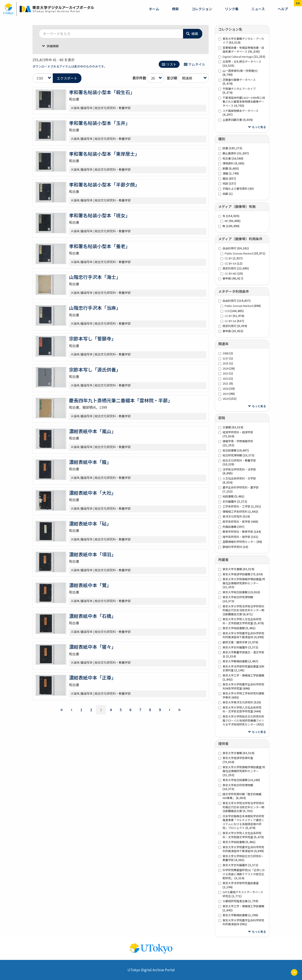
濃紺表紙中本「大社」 (92, 493)
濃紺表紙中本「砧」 (90, 523)
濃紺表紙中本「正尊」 (92, 677)
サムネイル (195, 64)
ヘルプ (283, 9)
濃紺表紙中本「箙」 (90, 462)
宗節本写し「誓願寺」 (92, 338)
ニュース (258, 9)
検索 (175, 9)
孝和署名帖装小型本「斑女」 (100, 215)
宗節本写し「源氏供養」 (95, 369)
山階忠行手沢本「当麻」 (95, 308)
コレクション (202, 9)
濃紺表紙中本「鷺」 (90, 585)
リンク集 (232, 9)
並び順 (172, 78)
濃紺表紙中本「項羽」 (92, 554)
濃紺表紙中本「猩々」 (92, 647)
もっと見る (259, 127)
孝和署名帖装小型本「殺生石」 (102, 92)
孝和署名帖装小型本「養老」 (100, 246)
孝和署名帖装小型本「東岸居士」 (104, 154)
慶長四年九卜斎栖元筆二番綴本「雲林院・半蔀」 (121, 400)
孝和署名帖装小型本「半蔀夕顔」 (104, 184)
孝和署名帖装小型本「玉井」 (100, 123)
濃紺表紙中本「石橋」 (92, 616)
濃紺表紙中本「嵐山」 (92, 431)
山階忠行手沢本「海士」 (95, 277)
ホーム (154, 9)
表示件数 (139, 78)
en (298, 3)
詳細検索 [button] (52, 46)
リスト (169, 64)
